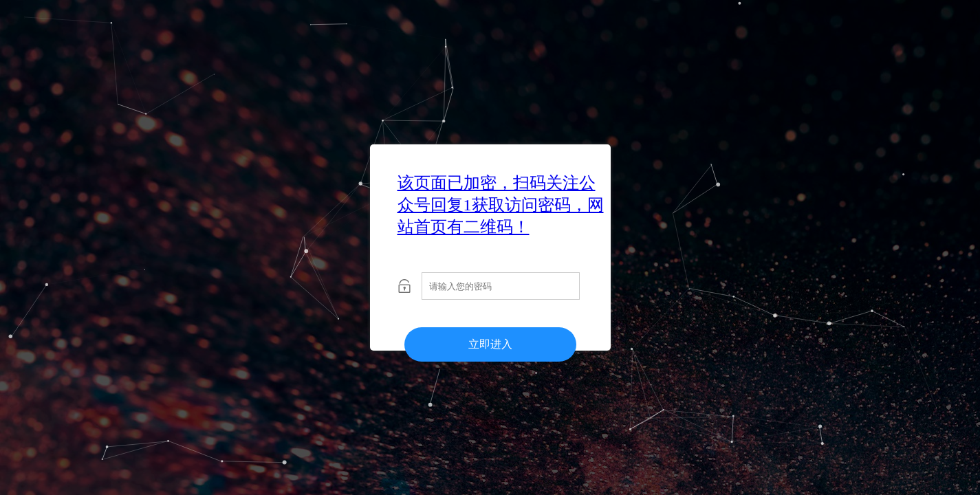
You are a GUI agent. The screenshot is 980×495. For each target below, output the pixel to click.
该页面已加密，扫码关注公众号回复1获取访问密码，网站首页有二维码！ (501, 205)
